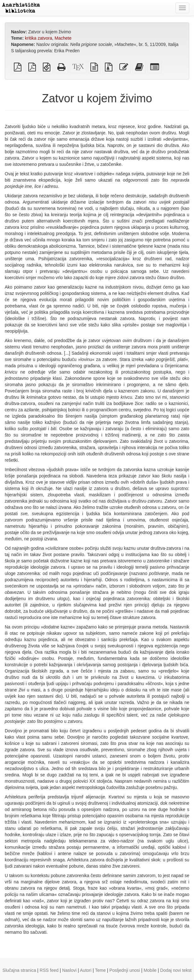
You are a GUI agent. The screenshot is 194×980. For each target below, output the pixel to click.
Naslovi (69, 970)
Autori (86, 970)
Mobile (150, 970)
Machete (63, 38)
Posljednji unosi (125, 970)
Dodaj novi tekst (176, 970)
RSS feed (49, 970)
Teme (100, 970)
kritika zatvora (38, 38)
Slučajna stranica (19, 970)
